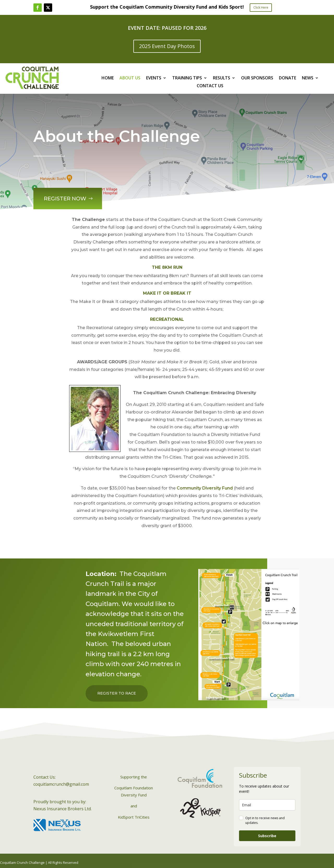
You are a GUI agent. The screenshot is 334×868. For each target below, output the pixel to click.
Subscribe (267, 836)
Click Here (261, 7)
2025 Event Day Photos (167, 46)
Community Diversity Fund (205, 488)
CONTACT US (210, 86)
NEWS (308, 78)
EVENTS (154, 78)
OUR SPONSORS (257, 78)
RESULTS (222, 78)
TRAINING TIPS (187, 78)
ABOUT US (130, 78)
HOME (108, 78)
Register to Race (117, 693)
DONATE (288, 78)
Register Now (63, 196)
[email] (267, 805)
